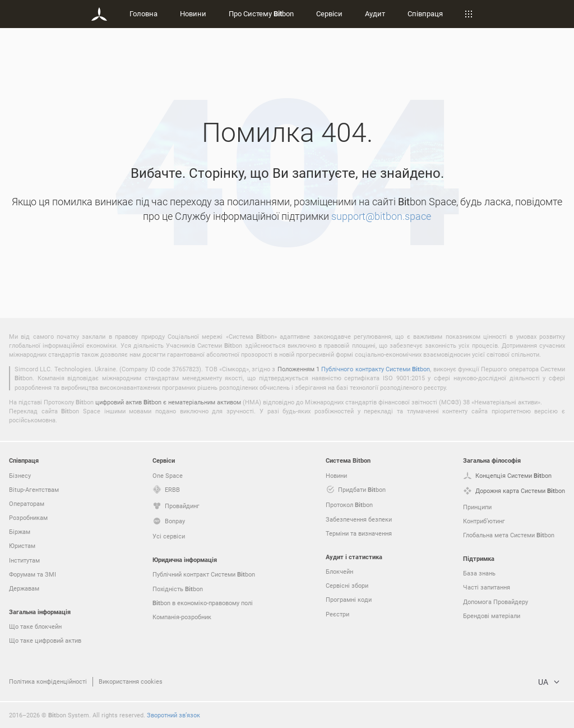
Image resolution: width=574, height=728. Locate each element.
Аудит (375, 13)
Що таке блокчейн (35, 626)
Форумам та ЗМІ (33, 574)
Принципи (477, 507)
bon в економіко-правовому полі (203, 603)
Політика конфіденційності (48, 681)
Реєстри (337, 614)
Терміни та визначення (359, 533)
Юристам (22, 545)
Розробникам (28, 517)
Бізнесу (20, 475)
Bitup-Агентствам (34, 489)
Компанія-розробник (182, 617)
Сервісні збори (347, 585)
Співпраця (425, 13)
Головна (143, 13)
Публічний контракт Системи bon (204, 574)
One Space (168, 475)
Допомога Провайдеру (496, 602)
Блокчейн (339, 571)
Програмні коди (349, 599)
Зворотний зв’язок (173, 715)
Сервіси (329, 13)
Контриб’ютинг (484, 521)
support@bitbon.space (381, 216)
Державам (24, 588)
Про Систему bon (261, 13)
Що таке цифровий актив (45, 640)
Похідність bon (178, 589)
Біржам (20, 531)
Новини (193, 13)
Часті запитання (487, 587)
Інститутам (24, 560)
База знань (479, 573)
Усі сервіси (169, 536)
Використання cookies (131, 681)
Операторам (27, 503)
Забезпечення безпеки (359, 519)
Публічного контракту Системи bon (376, 369)
